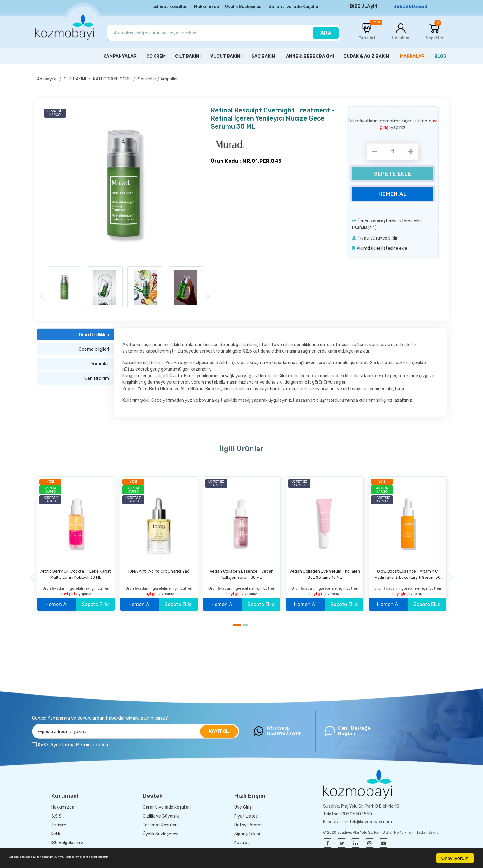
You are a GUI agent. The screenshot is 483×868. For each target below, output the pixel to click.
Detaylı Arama (248, 824)
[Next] (208, 295)
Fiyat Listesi (246, 815)
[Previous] (42, 295)
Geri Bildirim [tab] (97, 377)
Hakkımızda (207, 7)
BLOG (440, 55)
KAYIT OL (219, 730)
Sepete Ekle (393, 172)
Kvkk (56, 832)
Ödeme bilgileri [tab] (94, 348)
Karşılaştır (364, 226)
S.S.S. (57, 815)
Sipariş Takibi (247, 832)
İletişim (59, 824)
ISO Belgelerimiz (67, 841)
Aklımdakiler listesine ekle (382, 247)
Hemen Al (393, 192)
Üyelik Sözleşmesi (244, 7)
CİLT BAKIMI (75, 78)
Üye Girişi (243, 806)
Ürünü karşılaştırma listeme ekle (390, 220)
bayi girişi (70, 592)
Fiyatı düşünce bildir (378, 237)
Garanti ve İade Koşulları (295, 7)
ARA (326, 33)
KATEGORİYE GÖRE (112, 78)
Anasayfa (47, 78)
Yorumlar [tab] (100, 362)
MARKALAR (412, 55)
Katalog (242, 841)
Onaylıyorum (455, 858)
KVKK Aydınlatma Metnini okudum (74, 743)
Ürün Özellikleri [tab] (94, 333)
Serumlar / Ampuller (158, 78)
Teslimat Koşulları (169, 7)
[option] (125, 183)
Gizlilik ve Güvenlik (161, 815)
